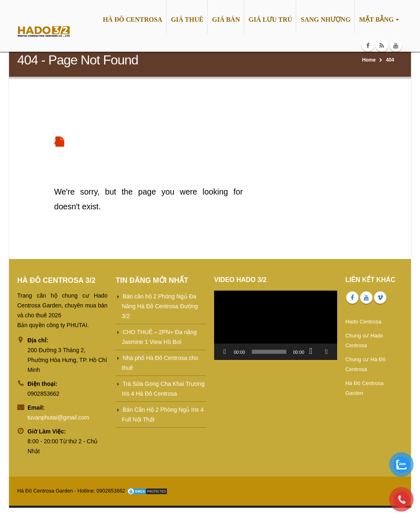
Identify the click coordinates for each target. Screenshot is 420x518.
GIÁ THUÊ (187, 19)
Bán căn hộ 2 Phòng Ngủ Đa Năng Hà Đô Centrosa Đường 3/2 (160, 306)
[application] (276, 325)
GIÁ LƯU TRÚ (270, 19)
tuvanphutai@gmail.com (58, 417)
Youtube (366, 298)
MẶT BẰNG (377, 19)
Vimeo (380, 298)
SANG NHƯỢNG (325, 19)
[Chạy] (225, 352)
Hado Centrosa (363, 322)
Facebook (352, 298)
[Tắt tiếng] (313, 352)
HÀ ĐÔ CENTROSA (133, 19)
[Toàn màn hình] (326, 352)
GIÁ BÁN (226, 19)
